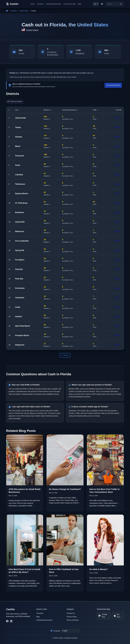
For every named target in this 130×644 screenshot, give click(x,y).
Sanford (18, 317)
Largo (18, 307)
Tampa (18, 127)
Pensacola (20, 156)
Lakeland (19, 175)
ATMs (96, 110)
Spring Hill (20, 250)
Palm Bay (19, 279)
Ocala (18, 165)
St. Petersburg (21, 203)
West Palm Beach (23, 326)
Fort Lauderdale (22, 241)
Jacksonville (20, 118)
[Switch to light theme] (102, 4)
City (17, 110)
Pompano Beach (22, 335)
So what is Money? (99, 569)
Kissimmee (20, 288)
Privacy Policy (72, 617)
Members (48, 110)
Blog (79, 4)
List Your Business (113, 85)
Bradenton (20, 212)
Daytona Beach (22, 194)
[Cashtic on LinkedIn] (11, 621)
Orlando (19, 137)
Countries (40, 4)
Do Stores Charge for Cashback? (65, 489)
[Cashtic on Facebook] (7, 621)
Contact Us (71, 613)
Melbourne (20, 231)
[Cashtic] (12, 4)
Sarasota (19, 269)
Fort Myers (20, 260)
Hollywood (20, 345)
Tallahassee (20, 184)
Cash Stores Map (69, 4)
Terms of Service (73, 620)
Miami (18, 146)
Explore (117, 118)
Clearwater (20, 298)
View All (65, 355)
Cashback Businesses (53, 4)
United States (24, 11)
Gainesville (20, 222)
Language (55, 631)
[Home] (7, 11)
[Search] (121, 4)
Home (32, 4)
